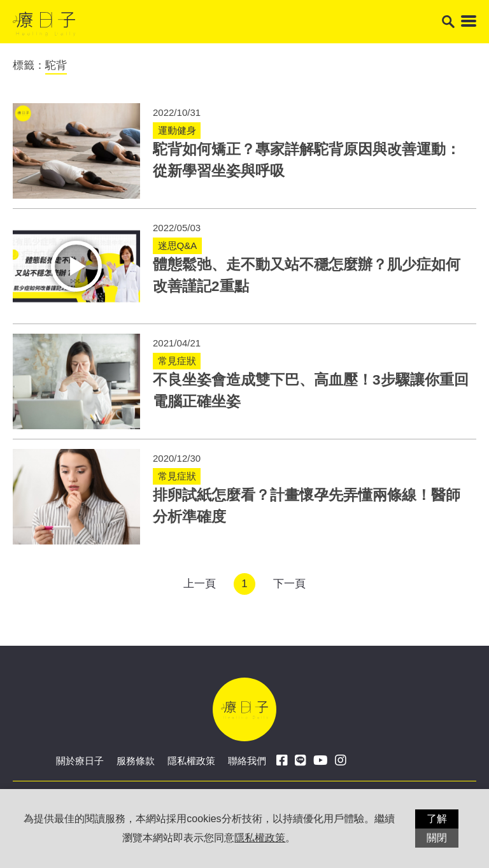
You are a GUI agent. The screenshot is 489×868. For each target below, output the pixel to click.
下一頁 (289, 584)
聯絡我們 (247, 761)
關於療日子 (80, 761)
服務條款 (136, 761)
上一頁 (200, 584)
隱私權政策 (191, 761)
